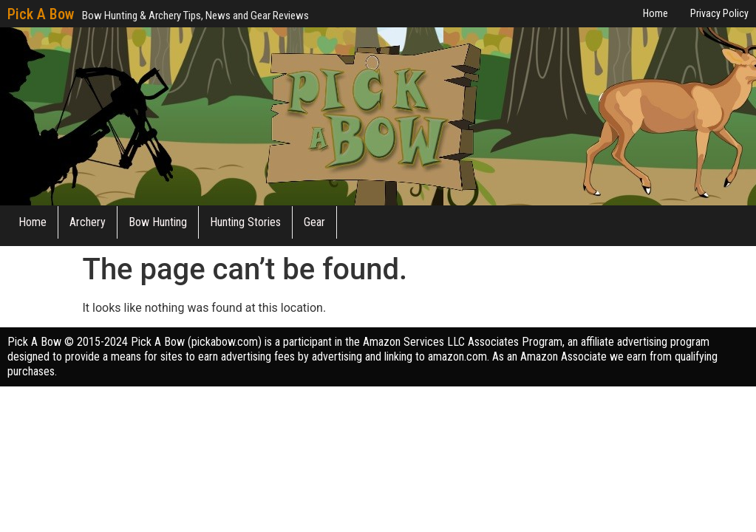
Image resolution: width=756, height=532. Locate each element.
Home (33, 222)
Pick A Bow (41, 14)
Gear (314, 222)
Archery (88, 222)
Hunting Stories (245, 222)
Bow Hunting (158, 222)
